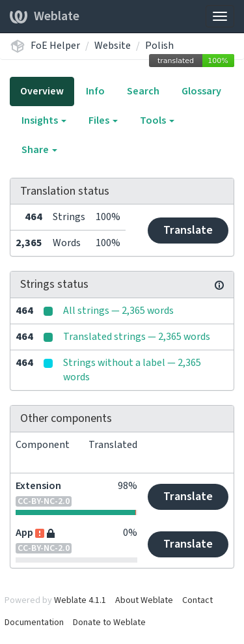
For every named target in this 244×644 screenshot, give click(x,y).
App (24, 533)
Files (103, 120)
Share (39, 150)
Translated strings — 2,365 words (137, 337)
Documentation (34, 623)
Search (143, 91)
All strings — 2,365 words (118, 311)
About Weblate (144, 600)
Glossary (201, 91)
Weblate (45, 16)
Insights (44, 120)
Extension (38, 486)
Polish (159, 46)
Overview (42, 91)
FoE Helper (55, 46)
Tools (157, 120)
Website (113, 46)
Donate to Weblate (109, 623)
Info (95, 91)
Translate (188, 230)
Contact (197, 600)
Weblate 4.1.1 (80, 600)
